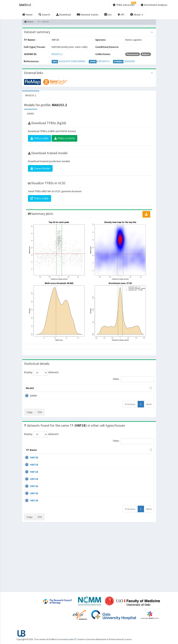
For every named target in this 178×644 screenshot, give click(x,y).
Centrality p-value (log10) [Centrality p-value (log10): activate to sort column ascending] (139, 390)
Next (149, 408)
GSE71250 (140, 503)
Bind (25, 5)
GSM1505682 (78, 61)
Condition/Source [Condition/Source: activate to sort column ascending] (74, 458)
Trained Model (40, 168)
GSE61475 (64, 61)
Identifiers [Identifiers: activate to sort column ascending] (141, 458)
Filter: (134, 379)
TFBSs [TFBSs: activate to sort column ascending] (99, 392)
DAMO (31, 114)
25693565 (129, 61)
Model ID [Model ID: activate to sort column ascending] (60, 390)
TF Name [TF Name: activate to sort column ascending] (29, 456)
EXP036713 (103, 61)
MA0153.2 (57, 54)
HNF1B (34, 465)
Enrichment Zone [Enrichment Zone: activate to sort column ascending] (80, 390)
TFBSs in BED (40, 138)
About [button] (137, 15)
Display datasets (41, 373)
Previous (130, 408)
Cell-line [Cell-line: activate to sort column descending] (47, 458)
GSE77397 (140, 551)
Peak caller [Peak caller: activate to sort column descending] (45, 390)
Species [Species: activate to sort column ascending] (121, 458)
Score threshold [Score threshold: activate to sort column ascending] (117, 390)
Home (29, 22)
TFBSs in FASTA (64, 138)
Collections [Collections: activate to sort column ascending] (101, 458)
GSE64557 (140, 465)
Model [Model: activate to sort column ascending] (30, 392)
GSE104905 (140, 540)
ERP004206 (140, 476)
